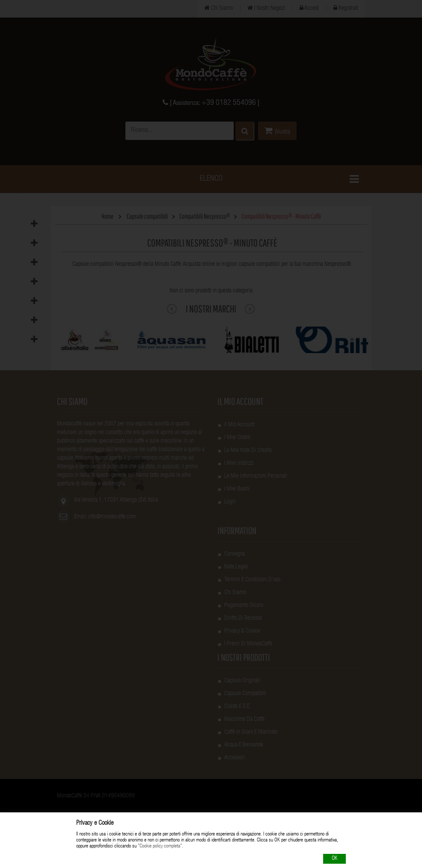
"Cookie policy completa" (160, 847)
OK (334, 859)
